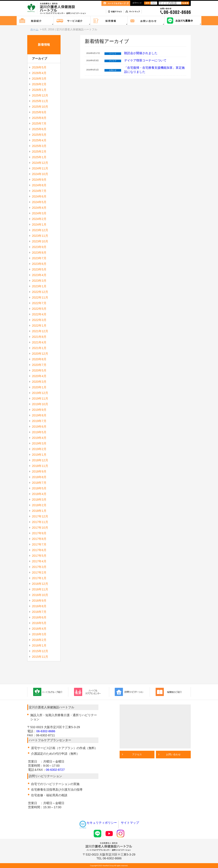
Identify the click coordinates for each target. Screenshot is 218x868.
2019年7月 (39, 421)
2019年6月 (39, 427)
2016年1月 (39, 645)
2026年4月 (39, 73)
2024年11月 (40, 168)
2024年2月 (39, 219)
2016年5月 (39, 623)
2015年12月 (40, 651)
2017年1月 (39, 578)
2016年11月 (40, 589)
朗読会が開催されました (141, 53)
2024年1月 (39, 225)
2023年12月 (40, 230)
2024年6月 (39, 196)
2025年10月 (40, 107)
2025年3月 (39, 146)
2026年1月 (39, 90)
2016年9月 (39, 601)
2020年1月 (39, 387)
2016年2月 (39, 640)
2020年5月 (39, 370)
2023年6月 (39, 264)
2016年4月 (39, 629)
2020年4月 (39, 376)
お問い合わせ (173, 754)
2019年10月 (40, 404)
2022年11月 (40, 297)
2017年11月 (40, 522)
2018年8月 (39, 477)
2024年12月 (40, 163)
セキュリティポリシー (98, 823)
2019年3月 (39, 443)
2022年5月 (39, 309)
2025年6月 (39, 129)
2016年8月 (39, 606)
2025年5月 (39, 135)
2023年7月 (39, 258)
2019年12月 (40, 393)
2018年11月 (40, 466)
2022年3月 (39, 320)
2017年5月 (39, 556)
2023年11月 (40, 236)
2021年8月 (39, 337)
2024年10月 (40, 174)
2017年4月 (39, 561)
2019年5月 (39, 432)
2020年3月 (39, 382)
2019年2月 (39, 449)
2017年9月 (39, 533)
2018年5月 (39, 488)
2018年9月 (39, 471)
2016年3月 (39, 634)
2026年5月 (39, 67)
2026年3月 (39, 79)
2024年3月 (39, 213)
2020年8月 (39, 359)
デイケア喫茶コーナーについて (145, 60)
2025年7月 (39, 123)
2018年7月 (39, 483)
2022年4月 (39, 314)
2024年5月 (39, 202)
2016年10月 (40, 595)
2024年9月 (39, 180)
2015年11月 (40, 657)
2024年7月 (39, 191)
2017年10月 (40, 528)
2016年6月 (39, 617)
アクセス (137, 754)
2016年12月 (40, 584)
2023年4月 (39, 275)
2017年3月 (39, 567)
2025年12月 (40, 95)
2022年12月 (40, 292)
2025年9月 (39, 112)
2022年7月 (39, 303)
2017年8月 (39, 539)
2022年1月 (39, 326)
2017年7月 (39, 544)
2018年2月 (39, 505)
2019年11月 (40, 399)
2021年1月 (39, 348)
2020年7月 (39, 365)
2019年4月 (39, 438)
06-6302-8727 (55, 770)
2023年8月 (39, 253)
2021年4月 (39, 342)
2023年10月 (40, 241)
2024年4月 (39, 208)
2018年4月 (39, 494)
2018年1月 (39, 511)
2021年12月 (40, 331)
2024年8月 (39, 185)
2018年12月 (40, 460)
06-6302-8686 (46, 731)
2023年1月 (39, 286)
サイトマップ (130, 823)
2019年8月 (39, 415)
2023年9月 (39, 247)
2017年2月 (39, 572)
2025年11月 (40, 101)
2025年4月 (39, 140)
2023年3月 (39, 281)
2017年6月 (39, 550)
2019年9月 (39, 410)
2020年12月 (40, 354)
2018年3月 (39, 500)
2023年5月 (39, 269)
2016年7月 (39, 612)
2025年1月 (39, 157)
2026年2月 (39, 84)
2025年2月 (39, 152)
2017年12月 (40, 516)
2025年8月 (39, 118)
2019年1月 (39, 455)
